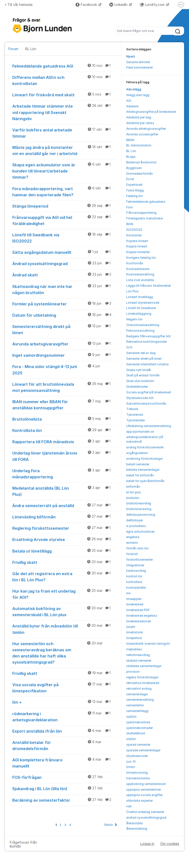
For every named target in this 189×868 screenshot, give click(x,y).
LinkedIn (119, 5)
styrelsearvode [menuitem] (137, 756)
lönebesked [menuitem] (135, 604)
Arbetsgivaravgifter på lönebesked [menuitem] (151, 112)
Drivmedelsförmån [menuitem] (140, 174)
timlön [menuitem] (131, 767)
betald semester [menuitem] (138, 464)
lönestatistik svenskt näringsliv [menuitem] (148, 644)
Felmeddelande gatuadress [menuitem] (146, 202)
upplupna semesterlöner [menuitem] (144, 790)
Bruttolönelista (64, 419)
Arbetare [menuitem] (132, 106)
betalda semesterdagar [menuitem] (143, 470)
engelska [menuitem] (133, 537)
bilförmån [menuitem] (133, 487)
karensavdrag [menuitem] (136, 571)
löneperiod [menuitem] (134, 638)
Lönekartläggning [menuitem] (139, 314)
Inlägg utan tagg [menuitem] (138, 95)
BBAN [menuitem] (130, 140)
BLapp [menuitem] (131, 157)
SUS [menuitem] (129, 347)
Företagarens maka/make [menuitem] (144, 218)
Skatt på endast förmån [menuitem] (143, 375)
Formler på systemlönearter (64, 304)
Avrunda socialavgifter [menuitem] (142, 134)
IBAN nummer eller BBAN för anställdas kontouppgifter (64, 405)
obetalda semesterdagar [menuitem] (144, 666)
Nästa (109, 825)
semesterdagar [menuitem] (137, 694)
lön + (64, 702)
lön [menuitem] (128, 593)
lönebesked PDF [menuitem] (138, 610)
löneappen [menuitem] (134, 599)
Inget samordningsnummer (64, 355)
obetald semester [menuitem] (139, 661)
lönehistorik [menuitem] (135, 632)
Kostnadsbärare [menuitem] (138, 269)
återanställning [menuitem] (137, 829)
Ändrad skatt (64, 275)
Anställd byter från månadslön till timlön (64, 629)
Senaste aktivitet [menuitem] (138, 62)
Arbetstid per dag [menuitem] (139, 117)
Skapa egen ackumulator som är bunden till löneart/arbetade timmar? (64, 171)
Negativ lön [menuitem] (134, 319)
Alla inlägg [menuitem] (134, 89)
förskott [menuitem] (132, 554)
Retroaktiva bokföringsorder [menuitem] (147, 342)
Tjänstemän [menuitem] (135, 415)
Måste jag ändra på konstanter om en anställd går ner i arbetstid (64, 150)
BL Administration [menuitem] (139, 145)
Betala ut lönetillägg (64, 551)
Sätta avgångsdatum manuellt (64, 252)
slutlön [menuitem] (131, 739)
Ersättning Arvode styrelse (64, 539)
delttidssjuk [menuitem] (135, 520)
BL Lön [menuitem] (131, 151)
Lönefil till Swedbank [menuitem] (141, 308)
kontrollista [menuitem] (134, 582)
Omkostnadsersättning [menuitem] (143, 325)
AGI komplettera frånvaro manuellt (64, 763)
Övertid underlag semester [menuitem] (145, 812)
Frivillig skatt (64, 562)
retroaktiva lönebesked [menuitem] (143, 683)
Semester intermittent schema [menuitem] (147, 364)
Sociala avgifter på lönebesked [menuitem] (149, 392)
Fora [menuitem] (129, 207)
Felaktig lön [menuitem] (134, 196)
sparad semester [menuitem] (138, 745)
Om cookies (170, 844)
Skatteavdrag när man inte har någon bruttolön (64, 289)
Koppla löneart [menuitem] (137, 246)
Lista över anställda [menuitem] (140, 280)
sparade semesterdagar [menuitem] (143, 750)
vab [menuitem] (129, 806)
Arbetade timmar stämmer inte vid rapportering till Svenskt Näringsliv (64, 112)
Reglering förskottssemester (64, 528)
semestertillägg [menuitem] (137, 711)
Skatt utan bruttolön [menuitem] (140, 381)
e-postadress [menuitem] (136, 526)
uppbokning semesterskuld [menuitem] (146, 784)
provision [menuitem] (133, 672)
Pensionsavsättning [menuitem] (140, 331)
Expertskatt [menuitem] (134, 185)
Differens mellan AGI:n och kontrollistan (64, 80)
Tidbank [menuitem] (132, 409)
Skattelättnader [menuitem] (137, 387)
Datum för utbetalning (64, 315)
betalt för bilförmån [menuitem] (140, 475)
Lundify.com (153, 5)
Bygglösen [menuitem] (134, 168)
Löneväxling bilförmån (64, 517)
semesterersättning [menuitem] (140, 700)
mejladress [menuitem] (134, 649)
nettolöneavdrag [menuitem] (138, 655)
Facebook (87, 5)
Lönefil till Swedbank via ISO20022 (64, 238)
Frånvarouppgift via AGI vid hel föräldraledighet (64, 220)
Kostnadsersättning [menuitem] (140, 274)
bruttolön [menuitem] (133, 498)
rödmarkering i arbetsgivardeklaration (64, 717)
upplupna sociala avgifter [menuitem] (144, 795)
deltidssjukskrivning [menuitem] (141, 515)
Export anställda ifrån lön (64, 731)
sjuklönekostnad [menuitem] (138, 722)
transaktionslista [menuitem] (138, 778)
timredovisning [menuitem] (137, 773)
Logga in (147, 844)
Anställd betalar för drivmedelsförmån (64, 745)
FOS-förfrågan (64, 777)
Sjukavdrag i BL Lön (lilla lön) (64, 788)
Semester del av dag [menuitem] (141, 353)
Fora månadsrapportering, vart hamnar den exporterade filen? (64, 192)
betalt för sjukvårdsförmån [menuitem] (145, 481)
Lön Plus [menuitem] (132, 291)
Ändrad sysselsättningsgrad (64, 263)
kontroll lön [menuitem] (134, 576)
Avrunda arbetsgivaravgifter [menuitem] (146, 129)
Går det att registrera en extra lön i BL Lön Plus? (64, 576)
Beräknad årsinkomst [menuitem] (141, 162)
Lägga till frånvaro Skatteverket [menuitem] (149, 286)
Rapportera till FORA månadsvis (64, 441)
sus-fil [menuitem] (131, 761)
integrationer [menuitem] (135, 565)
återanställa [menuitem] (134, 823)
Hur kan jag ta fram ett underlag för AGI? (64, 594)
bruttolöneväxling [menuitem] (139, 509)
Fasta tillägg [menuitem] (135, 190)
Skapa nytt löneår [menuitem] (139, 370)
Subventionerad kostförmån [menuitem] (146, 404)
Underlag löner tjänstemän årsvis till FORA (64, 456)
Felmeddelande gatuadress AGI (64, 66)
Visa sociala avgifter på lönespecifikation (64, 688)
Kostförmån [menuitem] (135, 263)
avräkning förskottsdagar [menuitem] (144, 459)
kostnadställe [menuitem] (136, 588)
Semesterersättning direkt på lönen (64, 329)
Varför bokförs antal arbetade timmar (64, 133)
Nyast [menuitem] (131, 56)
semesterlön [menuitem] (135, 705)
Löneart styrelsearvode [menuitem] (143, 303)
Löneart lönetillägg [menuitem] (140, 297)
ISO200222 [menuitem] (134, 230)
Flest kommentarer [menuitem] (140, 67)
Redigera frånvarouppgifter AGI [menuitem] (149, 336)
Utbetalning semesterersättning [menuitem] (149, 426)
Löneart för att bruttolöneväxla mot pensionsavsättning (64, 387)
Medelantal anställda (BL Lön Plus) (64, 491)
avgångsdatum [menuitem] (137, 453)
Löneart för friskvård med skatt (64, 95)
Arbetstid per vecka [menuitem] (140, 123)
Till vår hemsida (19, 5)
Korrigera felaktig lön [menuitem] (141, 258)
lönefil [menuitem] (131, 627)
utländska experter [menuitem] (140, 801)
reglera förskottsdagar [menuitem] (142, 677)
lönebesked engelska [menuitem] (142, 616)
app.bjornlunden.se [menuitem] (140, 432)
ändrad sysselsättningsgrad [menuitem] (146, 818)
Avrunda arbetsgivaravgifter (64, 344)
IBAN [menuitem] (130, 224)
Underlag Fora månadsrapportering (64, 474)
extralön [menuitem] (132, 543)
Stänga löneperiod (64, 206)
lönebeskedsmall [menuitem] (139, 621)
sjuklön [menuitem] (131, 717)
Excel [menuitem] (130, 179)
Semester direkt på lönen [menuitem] (144, 359)
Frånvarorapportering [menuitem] (141, 213)
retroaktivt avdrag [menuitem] (139, 689)
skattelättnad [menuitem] (136, 733)
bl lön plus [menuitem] (134, 492)
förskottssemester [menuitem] (140, 560)
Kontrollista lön (64, 430)
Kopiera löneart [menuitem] (137, 241)
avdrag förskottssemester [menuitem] (145, 447)
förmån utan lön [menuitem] (137, 548)
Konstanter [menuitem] (134, 235)
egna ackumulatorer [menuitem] (140, 532)
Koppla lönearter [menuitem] (138, 252)
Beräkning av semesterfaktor (64, 800)
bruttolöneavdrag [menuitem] (139, 503)
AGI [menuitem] (129, 101)
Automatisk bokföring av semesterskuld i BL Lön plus (64, 611)
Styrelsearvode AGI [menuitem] (140, 398)
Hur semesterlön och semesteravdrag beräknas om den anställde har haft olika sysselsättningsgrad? (64, 653)
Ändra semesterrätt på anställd (64, 505)
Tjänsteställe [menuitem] (135, 420)
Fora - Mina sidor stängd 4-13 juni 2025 (64, 369)
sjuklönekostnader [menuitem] (140, 728)
